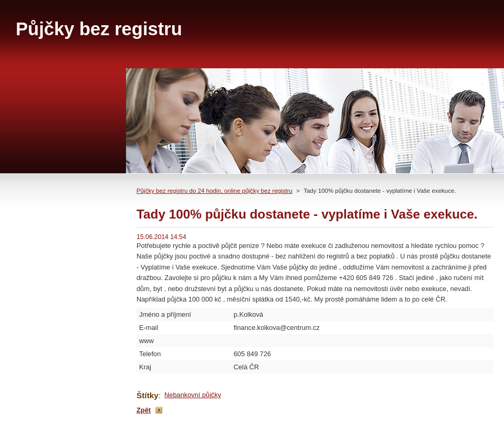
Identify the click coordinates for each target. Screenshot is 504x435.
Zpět (144, 410)
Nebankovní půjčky (193, 395)
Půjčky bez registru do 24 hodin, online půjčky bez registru (214, 191)
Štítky (148, 395)
